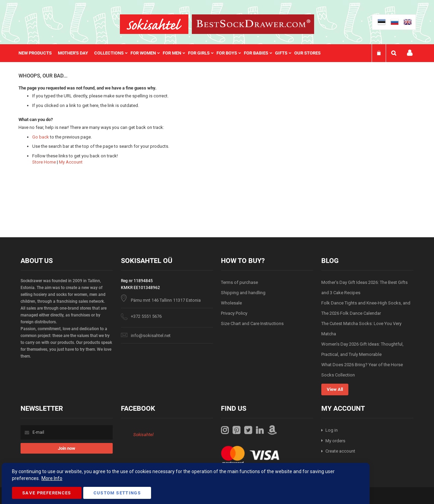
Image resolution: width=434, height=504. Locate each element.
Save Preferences (47, 493)
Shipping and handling (243, 293)
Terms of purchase (239, 282)
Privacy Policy (234, 313)
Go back (41, 137)
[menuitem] (38, 53)
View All (335, 389)
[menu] (173, 53)
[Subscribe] (67, 448)
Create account (340, 451)
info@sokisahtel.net (151, 335)
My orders (335, 441)
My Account (71, 162)
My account (410, 53)
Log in (332, 430)
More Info (52, 478)
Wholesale (231, 303)
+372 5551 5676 (146, 316)
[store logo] (154, 24)
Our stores (307, 53)
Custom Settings (117, 493)
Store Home (44, 162)
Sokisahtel (143, 435)
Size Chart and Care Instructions (252, 323)
